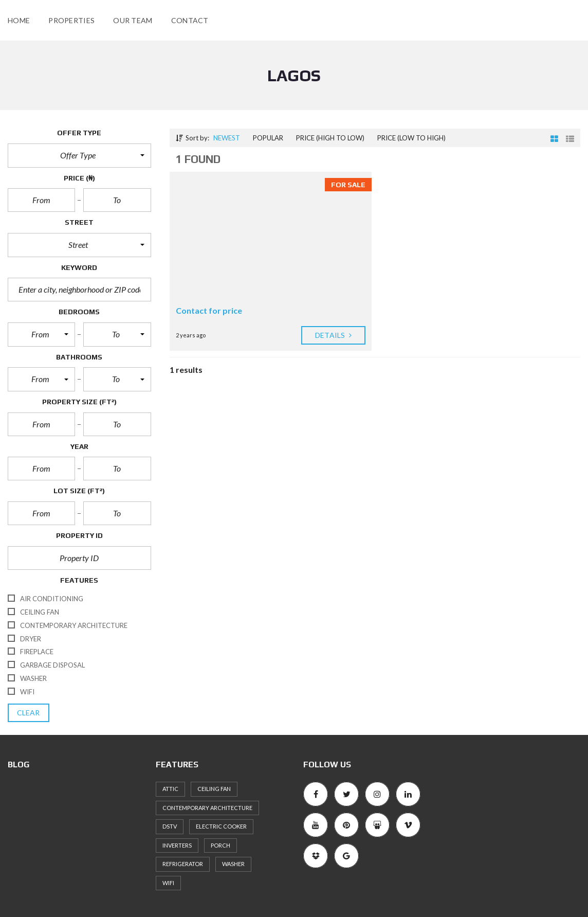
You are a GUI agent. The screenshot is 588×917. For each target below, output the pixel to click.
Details (333, 335)
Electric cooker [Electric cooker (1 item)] (221, 826)
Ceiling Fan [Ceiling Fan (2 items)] (214, 789)
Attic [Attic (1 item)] (170, 789)
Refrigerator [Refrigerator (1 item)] (183, 864)
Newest (227, 138)
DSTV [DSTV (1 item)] (170, 826)
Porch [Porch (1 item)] (220, 845)
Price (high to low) (330, 138)
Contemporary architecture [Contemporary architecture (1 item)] (207, 808)
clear (29, 713)
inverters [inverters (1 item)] (177, 845)
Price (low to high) (411, 138)
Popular (268, 138)
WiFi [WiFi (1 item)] (168, 883)
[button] (79, 155)
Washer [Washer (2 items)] (233, 864)
